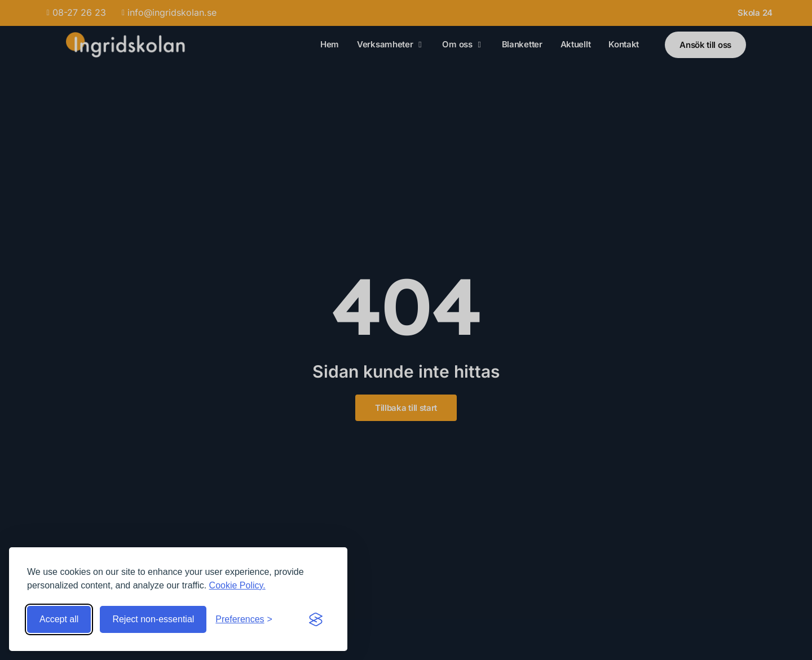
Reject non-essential (153, 619)
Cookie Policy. (237, 585)
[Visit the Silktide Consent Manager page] (316, 619)
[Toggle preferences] (244, 619)
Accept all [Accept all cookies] (59, 619)
